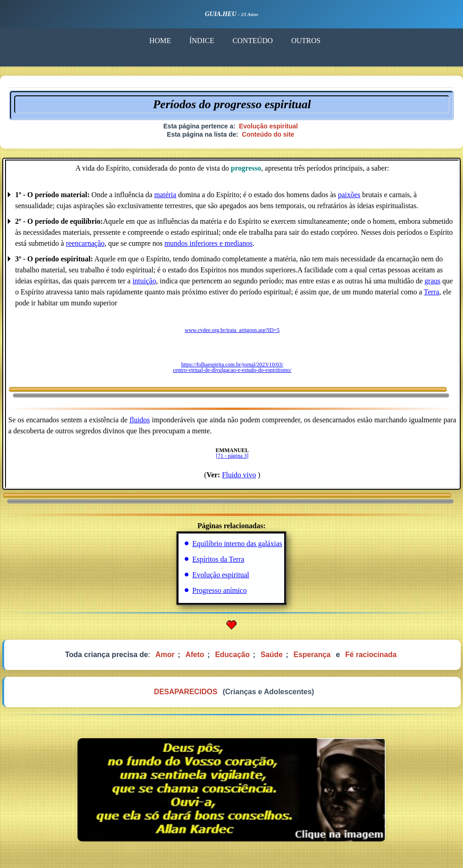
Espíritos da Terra (218, 559)
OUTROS (306, 41)
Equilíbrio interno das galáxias (237, 544)
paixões (349, 195)
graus (433, 281)
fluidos (139, 420)
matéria (165, 195)
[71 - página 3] (232, 456)
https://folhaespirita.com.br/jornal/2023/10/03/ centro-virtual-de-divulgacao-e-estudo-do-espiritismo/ (232, 367)
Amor (165, 655)
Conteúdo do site (268, 134)
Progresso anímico (220, 590)
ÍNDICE (202, 41)
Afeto (195, 655)
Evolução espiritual (268, 126)
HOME (160, 41)
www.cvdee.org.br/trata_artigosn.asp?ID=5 (232, 330)
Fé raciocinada (371, 655)
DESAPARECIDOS (186, 692)
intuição (144, 281)
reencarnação (85, 243)
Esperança (312, 655)
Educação (232, 655)
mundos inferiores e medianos (209, 243)
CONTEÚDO (253, 41)
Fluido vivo (239, 475)
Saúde (272, 655)
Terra (431, 292)
